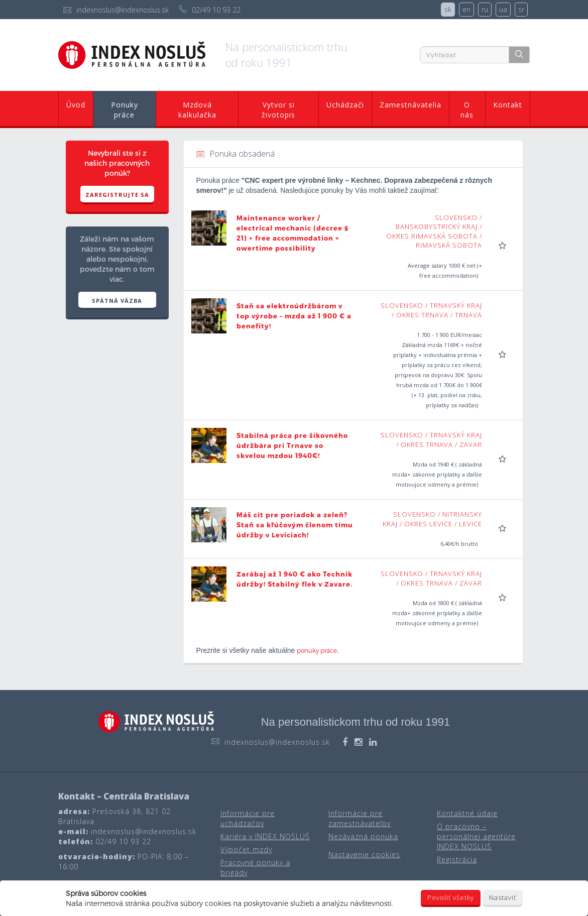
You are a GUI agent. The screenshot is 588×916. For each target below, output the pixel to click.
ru (485, 9)
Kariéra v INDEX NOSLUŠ (265, 836)
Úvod (76, 105)
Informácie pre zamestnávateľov (360, 818)
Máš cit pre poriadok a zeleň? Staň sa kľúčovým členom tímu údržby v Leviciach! (295, 525)
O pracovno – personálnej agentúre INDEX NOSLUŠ (476, 836)
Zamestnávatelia (410, 105)
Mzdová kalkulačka (197, 110)
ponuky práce (317, 650)
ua (503, 9)
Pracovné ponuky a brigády (255, 868)
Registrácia (457, 860)
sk (448, 9)
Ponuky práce (125, 110)
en (466, 9)
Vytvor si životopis (278, 110)
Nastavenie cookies (364, 854)
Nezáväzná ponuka (363, 836)
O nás (467, 110)
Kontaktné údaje (467, 813)
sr (521, 9)
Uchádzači (345, 105)
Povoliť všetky (451, 897)
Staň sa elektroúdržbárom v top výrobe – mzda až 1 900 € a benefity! (294, 316)
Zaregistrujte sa (117, 195)
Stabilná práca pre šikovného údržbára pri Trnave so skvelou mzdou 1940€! (292, 445)
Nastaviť (503, 897)
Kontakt (508, 105)
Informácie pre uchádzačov (248, 818)
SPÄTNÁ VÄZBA (117, 301)
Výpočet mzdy (246, 849)
